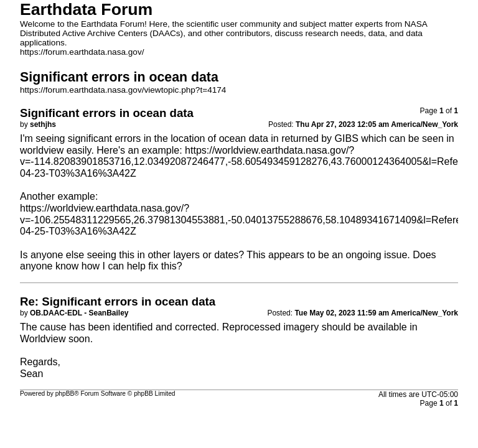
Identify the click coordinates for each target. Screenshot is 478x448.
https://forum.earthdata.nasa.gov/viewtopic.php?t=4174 (123, 90)
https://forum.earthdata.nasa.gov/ (82, 52)
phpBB (65, 394)
